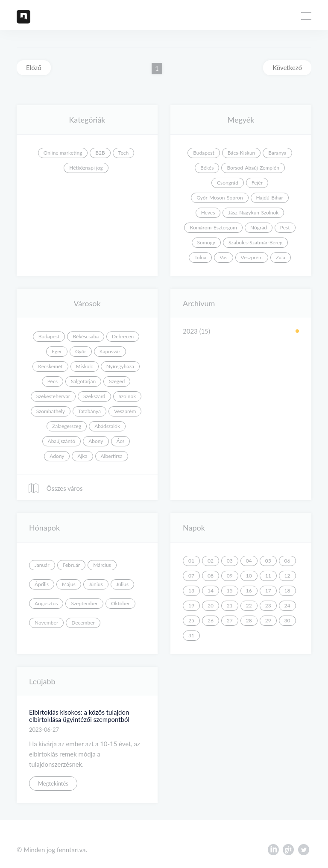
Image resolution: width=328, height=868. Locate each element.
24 (287, 606)
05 (268, 561)
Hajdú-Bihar (270, 198)
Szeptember (84, 603)
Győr (81, 351)
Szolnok (127, 396)
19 (191, 606)
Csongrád (228, 183)
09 (230, 576)
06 (287, 561)
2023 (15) (196, 331)
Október (120, 603)
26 (211, 620)
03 (230, 561)
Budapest (204, 153)
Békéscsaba (86, 336)
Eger (57, 351)
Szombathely (51, 411)
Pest (285, 227)
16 (249, 591)
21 (230, 606)
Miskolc (85, 366)
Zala (281, 257)
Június (96, 584)
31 (191, 635)
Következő (287, 67)
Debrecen (123, 336)
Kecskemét (50, 366)
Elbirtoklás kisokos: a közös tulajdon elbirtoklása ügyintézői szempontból (79, 716)
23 (268, 606)
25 (191, 620)
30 (287, 620)
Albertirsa (112, 456)
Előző (34, 67)
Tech (123, 153)
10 (249, 576)
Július (122, 584)
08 (211, 576)
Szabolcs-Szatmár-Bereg (255, 242)
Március (102, 565)
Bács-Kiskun (242, 153)
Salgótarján (83, 381)
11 (268, 576)
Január (42, 565)
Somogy (206, 242)
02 (211, 561)
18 (287, 591)
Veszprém (252, 257)
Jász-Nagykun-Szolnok (253, 213)
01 (191, 561)
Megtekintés (53, 783)
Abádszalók (107, 426)
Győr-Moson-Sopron (220, 198)
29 (268, 620)
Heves (208, 213)
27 (230, 620)
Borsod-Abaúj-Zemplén (253, 168)
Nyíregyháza (120, 366)
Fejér (257, 183)
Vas (223, 257)
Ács (121, 441)
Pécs (53, 381)
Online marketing (63, 153)
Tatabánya (89, 411)
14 (211, 591)
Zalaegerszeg (67, 426)
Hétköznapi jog (86, 168)
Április (42, 584)
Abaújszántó (62, 441)
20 (211, 606)
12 (287, 576)
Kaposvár (110, 351)
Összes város (55, 488)
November (46, 623)
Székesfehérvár (53, 396)
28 (249, 620)
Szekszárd (94, 396)
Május (69, 584)
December (83, 623)
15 (230, 591)
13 (191, 591)
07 (191, 576)
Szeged (117, 381)
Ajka (82, 456)
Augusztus (46, 603)
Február (72, 565)
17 (268, 591)
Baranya (277, 153)
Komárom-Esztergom (213, 227)
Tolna (200, 257)
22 (249, 606)
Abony (96, 441)
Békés (207, 168)
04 (249, 561)
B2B (100, 153)
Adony (57, 456)
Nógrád (259, 227)
